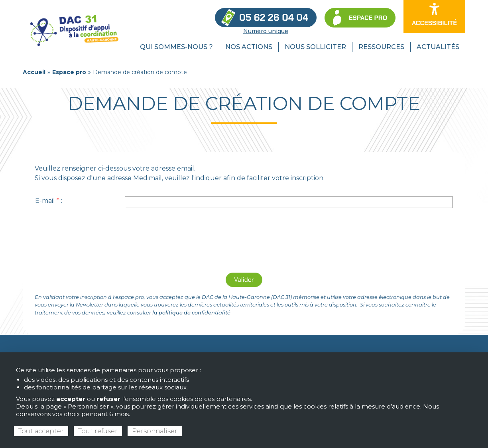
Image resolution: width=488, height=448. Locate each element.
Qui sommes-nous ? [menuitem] (176, 47)
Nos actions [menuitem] (249, 47)
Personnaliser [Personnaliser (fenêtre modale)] (155, 431)
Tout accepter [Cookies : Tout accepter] (41, 431)
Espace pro (69, 72)
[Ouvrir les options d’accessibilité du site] (434, 17)
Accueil (34, 72)
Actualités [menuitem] (438, 47)
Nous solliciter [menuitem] (315, 47)
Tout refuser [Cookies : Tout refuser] (98, 431)
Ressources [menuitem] (381, 47)
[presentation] (244, 242)
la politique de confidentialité (191, 313)
